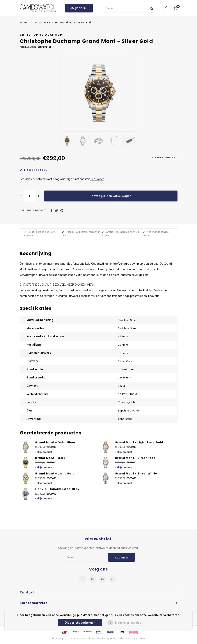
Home (24, 24)
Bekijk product (43, 453)
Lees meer (97, 180)
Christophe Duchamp (41, 36)
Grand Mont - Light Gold (55, 475)
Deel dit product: (33, 212)
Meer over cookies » (129, 623)
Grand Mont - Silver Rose (135, 459)
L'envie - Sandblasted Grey (57, 490)
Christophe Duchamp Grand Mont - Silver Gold (62, 24)
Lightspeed (111, 640)
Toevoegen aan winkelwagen (111, 197)
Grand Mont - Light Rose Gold (139, 444)
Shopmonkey (138, 640)
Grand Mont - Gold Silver (55, 444)
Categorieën (79, 9)
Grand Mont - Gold (50, 459)
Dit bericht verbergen (80, 623)
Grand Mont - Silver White (136, 475)
